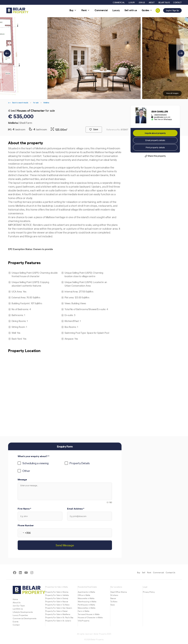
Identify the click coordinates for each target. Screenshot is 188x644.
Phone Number (26, 525)
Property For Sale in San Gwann (59, 608)
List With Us (18, 609)
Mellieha (46, 103)
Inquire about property (155, 133)
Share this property (155, 156)
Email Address (76, 509)
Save (94, 129)
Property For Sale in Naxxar (57, 601)
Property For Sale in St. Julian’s (58, 621)
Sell (144, 572)
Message (22, 479)
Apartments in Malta (86, 592)
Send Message (65, 545)
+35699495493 (160, 115)
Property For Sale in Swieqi (57, 598)
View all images (172, 93)
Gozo (113, 605)
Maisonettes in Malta (87, 608)
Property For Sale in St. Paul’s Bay (59, 617)
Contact (16, 625)
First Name (24, 509)
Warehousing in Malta (87, 601)
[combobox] (24, 533)
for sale (36, 103)
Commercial (158, 572)
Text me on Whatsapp (163, 119)
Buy (139, 572)
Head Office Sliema (119, 592)
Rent (149, 572)
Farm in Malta (83, 611)
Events (16, 622)
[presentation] (7, 53)
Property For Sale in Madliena (58, 614)
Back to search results (18, 103)
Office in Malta (84, 595)
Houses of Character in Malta (90, 617)
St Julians (114, 595)
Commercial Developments (25, 618)
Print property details (155, 147)
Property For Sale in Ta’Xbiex (57, 605)
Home (15, 599)
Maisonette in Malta (86, 598)
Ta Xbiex (114, 601)
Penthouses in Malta (86, 605)
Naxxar (113, 598)
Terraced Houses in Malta (89, 614)
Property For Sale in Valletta (57, 595)
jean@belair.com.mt (162, 117)
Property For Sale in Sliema (57, 592)
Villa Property (84, 621)
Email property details (155, 140)
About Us (17, 602)
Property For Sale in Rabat (56, 611)
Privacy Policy (149, 592)
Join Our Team (19, 606)
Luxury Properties (20, 615)
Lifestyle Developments (23, 612)
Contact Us (171, 572)
